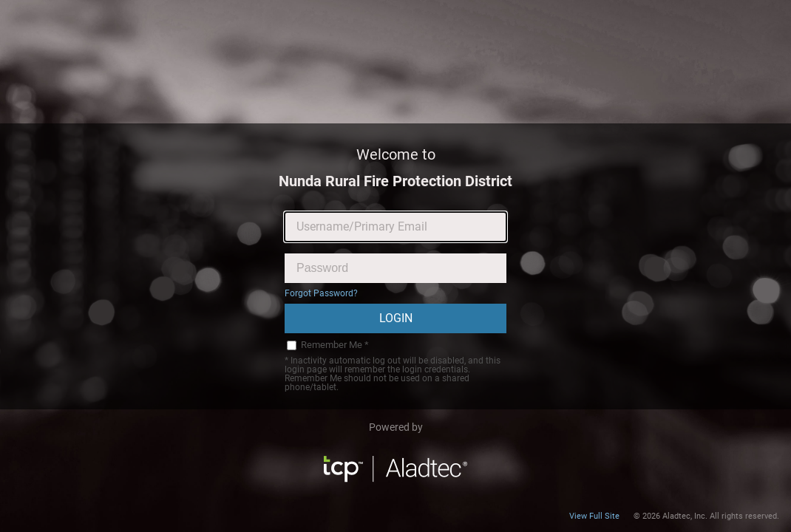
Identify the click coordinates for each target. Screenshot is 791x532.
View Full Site (594, 516)
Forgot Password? (321, 293)
